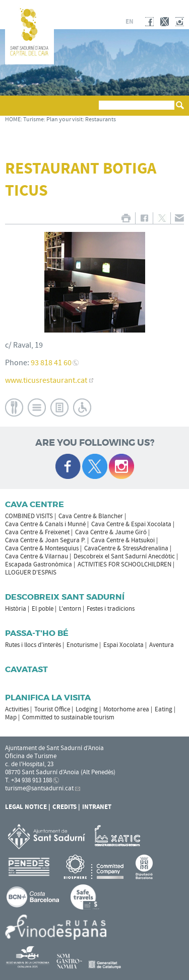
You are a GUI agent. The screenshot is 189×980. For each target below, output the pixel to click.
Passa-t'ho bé (37, 633)
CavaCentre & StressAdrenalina (126, 548)
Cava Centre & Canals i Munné (45, 524)
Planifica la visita (48, 698)
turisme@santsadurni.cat (39, 788)
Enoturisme (82, 645)
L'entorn (70, 609)
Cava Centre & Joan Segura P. (45, 540)
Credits (65, 807)
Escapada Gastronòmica (39, 564)
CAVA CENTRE (35, 504)
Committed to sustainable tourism (68, 717)
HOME (13, 119)
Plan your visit (65, 119)
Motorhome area (126, 709)
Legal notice (26, 807)
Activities (17, 709)
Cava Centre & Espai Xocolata (131, 524)
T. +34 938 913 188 (28, 780)
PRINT (126, 218)
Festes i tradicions (111, 609)
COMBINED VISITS (29, 516)
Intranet (97, 807)
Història (16, 609)
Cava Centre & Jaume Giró (111, 532)
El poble (43, 609)
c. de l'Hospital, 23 (29, 764)
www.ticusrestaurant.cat (46, 380)
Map (11, 717)
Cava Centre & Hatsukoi (123, 540)
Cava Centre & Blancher (91, 516)
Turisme (34, 119)
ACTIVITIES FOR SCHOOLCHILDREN (124, 564)
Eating (164, 709)
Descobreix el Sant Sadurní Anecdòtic (124, 556)
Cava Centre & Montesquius (42, 548)
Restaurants (101, 119)
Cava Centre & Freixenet (37, 532)
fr (117, 22)
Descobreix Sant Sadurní (65, 597)
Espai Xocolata (123, 645)
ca (93, 22)
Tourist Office (52, 709)
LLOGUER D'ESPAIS (31, 573)
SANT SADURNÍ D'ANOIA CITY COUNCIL (142, 7)
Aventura (162, 645)
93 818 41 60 (51, 363)
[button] (14, 110)
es (105, 22)
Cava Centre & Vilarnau (37, 556)
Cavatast (26, 669)
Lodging (87, 709)
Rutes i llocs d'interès (33, 645)
